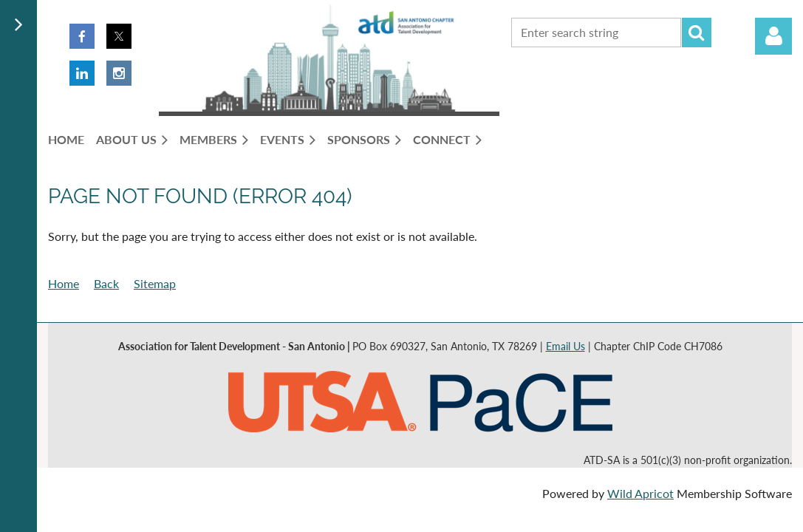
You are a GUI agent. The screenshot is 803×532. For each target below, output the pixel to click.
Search (697, 33)
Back (106, 283)
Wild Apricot (640, 493)
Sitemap (155, 283)
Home (64, 283)
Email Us (565, 346)
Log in (773, 36)
